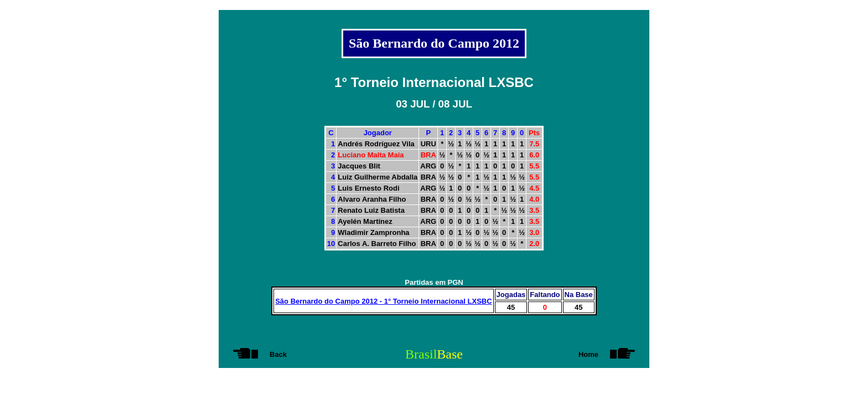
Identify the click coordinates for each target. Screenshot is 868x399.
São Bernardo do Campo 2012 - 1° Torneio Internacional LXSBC (383, 301)
